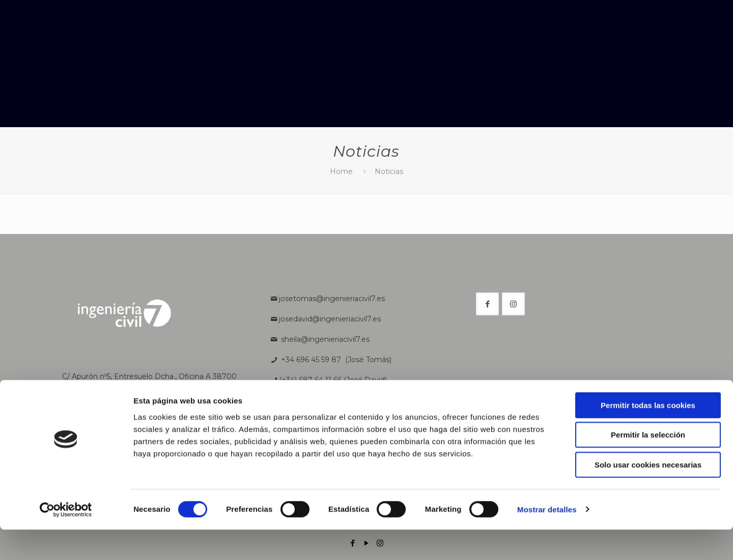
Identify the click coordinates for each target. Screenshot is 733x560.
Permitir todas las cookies (648, 436)
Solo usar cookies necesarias (648, 495)
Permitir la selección (648, 466)
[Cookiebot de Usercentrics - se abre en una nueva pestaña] (66, 540)
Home (341, 171)
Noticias (389, 171)
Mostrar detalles (547, 540)
